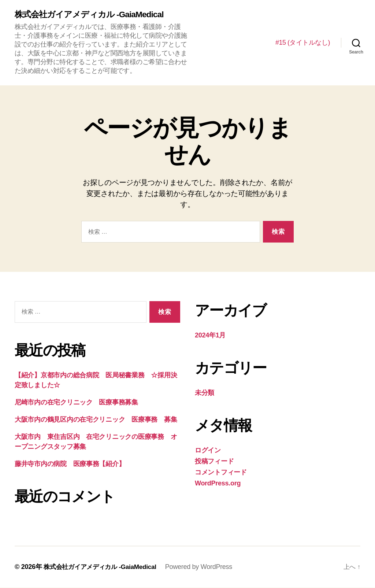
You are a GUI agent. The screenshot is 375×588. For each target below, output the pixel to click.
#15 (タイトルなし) (303, 42)
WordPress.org (218, 484)
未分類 (205, 393)
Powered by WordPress (205, 567)
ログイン (208, 451)
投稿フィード (214, 462)
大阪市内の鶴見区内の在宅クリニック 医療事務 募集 (96, 420)
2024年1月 (210, 336)
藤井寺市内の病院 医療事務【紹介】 (70, 464)
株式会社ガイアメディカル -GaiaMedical (93, 15)
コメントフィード (221, 473)
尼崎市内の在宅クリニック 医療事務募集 (76, 403)
